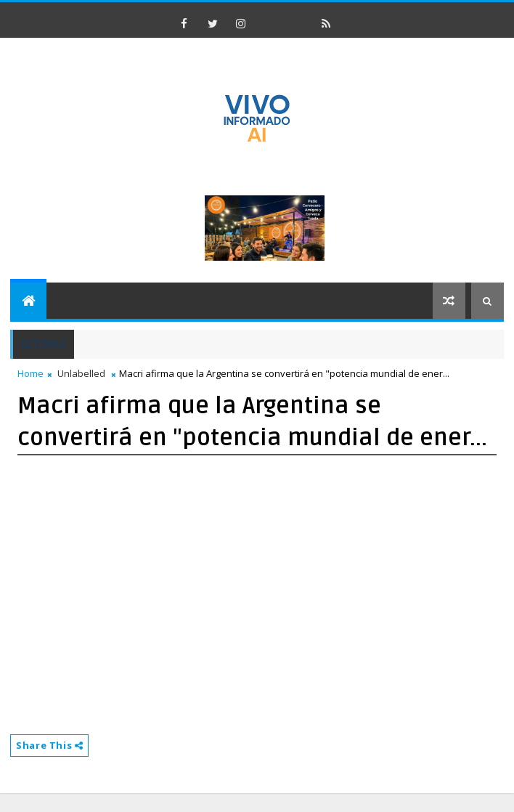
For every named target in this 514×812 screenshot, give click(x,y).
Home (30, 373)
